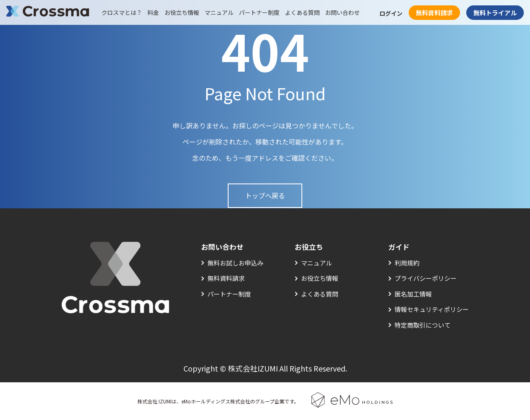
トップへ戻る (265, 196)
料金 (153, 12)
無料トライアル (495, 13)
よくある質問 (302, 12)
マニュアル (219, 12)
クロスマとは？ (122, 12)
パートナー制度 (259, 12)
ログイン (391, 13)
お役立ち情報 (182, 12)
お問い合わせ (342, 12)
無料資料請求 (434, 13)
